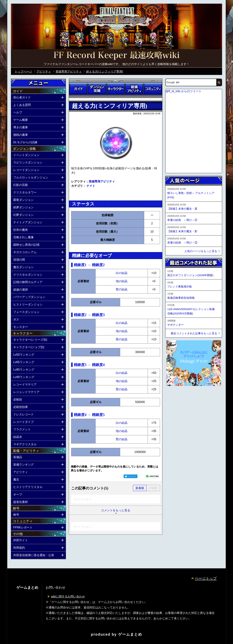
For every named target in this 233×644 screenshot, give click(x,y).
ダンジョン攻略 (97, 89)
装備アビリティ (134, 89)
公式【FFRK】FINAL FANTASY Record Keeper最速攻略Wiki (116, 56)
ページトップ (206, 578)
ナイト (91, 186)
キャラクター (116, 89)
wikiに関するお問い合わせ (68, 597)
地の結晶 (122, 281)
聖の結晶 (122, 289)
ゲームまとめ (130, 634)
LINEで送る (152, 476)
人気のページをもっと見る (201, 251)
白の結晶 (122, 273)
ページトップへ (174, 396)
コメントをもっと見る (116, 510)
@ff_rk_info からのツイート (183, 91)
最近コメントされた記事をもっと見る (194, 333)
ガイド (78, 89)
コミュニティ (153, 89)
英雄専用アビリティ (102, 181)
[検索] (191, 82)
